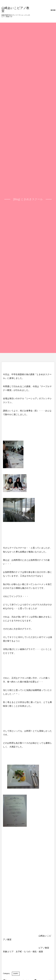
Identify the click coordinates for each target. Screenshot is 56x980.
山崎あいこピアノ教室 (15, 9)
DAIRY (16, 974)
